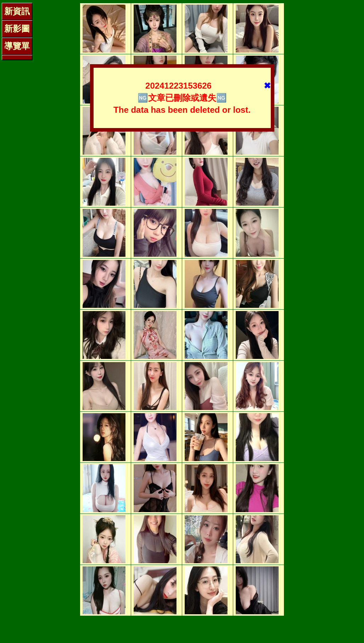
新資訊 (17, 11)
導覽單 (17, 46)
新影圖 (17, 29)
